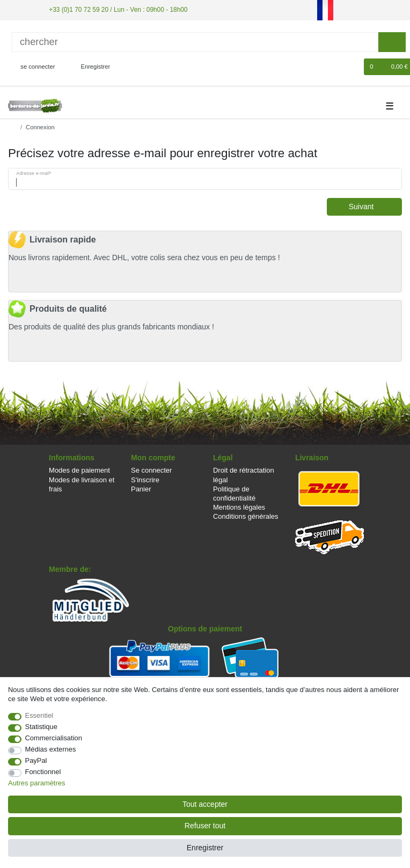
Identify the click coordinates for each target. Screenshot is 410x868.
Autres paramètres (36, 783)
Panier (141, 489)
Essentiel (39, 715)
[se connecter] (34, 67)
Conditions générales (246, 516)
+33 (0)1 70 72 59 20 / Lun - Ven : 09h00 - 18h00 (118, 10)
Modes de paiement (79, 470)
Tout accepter (205, 804)
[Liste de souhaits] (351, 67)
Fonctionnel (43, 772)
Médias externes (51, 749)
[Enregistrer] (90, 67)
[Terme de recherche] (195, 42)
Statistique (41, 727)
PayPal (36, 760)
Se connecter (151, 470)
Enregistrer (205, 848)
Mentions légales (239, 507)
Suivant (371, 207)
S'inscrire (145, 480)
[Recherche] (392, 42)
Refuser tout (205, 826)
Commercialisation (54, 738)
